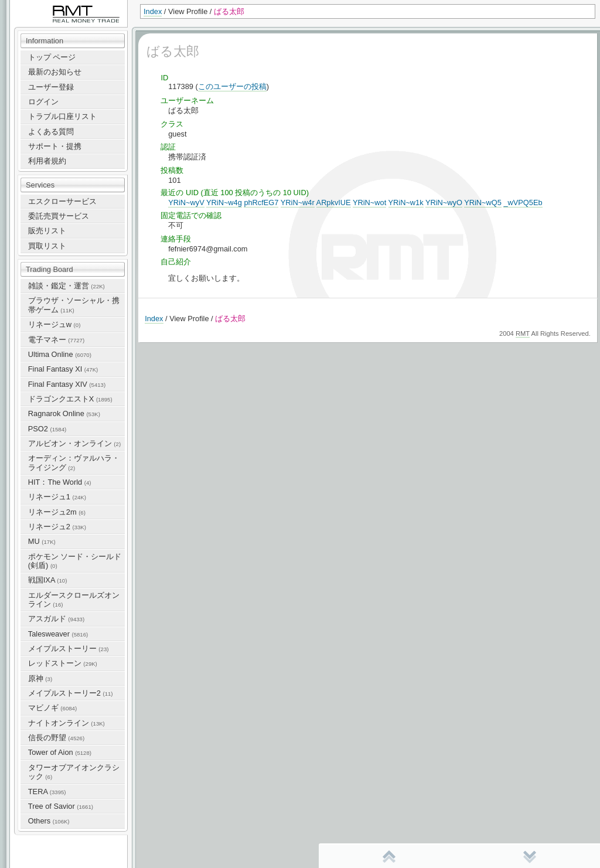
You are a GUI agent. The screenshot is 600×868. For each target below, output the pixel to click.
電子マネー (56, 340)
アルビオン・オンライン (74, 443)
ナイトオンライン (67, 723)
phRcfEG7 (261, 202)
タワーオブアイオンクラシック (74, 772)
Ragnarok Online (64, 413)
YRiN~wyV (186, 202)
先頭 (389, 856)
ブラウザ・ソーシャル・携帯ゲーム (74, 305)
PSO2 (47, 429)
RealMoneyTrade (39, 6)
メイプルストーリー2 (71, 693)
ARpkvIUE (334, 202)
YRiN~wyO (444, 202)
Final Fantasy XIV (67, 384)
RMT (523, 333)
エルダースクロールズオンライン (74, 600)
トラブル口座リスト (62, 116)
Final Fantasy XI (63, 369)
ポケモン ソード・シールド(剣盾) (75, 561)
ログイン (43, 102)
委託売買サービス (59, 216)
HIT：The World (60, 482)
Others (49, 821)
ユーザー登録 (51, 87)
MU (42, 541)
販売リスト (47, 231)
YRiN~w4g (224, 202)
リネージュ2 (57, 527)
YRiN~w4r (298, 202)
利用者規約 (47, 161)
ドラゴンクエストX (70, 399)
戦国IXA (48, 580)
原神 (40, 678)
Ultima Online (60, 354)
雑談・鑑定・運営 (67, 286)
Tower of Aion (60, 752)
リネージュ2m (57, 512)
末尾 (530, 856)
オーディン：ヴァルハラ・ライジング (74, 462)
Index (153, 11)
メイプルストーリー (69, 649)
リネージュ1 (57, 497)
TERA (47, 792)
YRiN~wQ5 (483, 202)
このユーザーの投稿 (232, 86)
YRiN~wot (369, 202)
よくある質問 (51, 132)
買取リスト (47, 246)
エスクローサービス (62, 201)
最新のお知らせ (55, 72)
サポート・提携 (55, 146)
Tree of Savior (61, 806)
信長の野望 (56, 738)
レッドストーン (63, 663)
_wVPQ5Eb (523, 202)
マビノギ (52, 708)
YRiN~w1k (406, 202)
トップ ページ (52, 57)
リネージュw (54, 324)
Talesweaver (58, 634)
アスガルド (56, 619)
